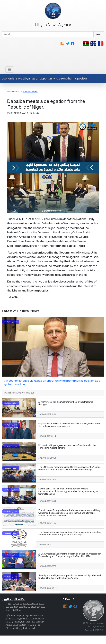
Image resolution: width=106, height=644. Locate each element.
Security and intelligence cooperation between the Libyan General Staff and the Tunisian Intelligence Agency (70, 577)
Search (99, 34)
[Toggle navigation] (10, 69)
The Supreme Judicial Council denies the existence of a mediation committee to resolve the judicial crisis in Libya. (70, 533)
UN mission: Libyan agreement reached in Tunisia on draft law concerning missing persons (67, 447)
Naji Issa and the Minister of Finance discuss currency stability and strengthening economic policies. (69, 425)
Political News (30, 92)
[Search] (48, 34)
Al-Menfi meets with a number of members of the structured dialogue (66, 403)
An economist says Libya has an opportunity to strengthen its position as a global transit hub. (52, 382)
